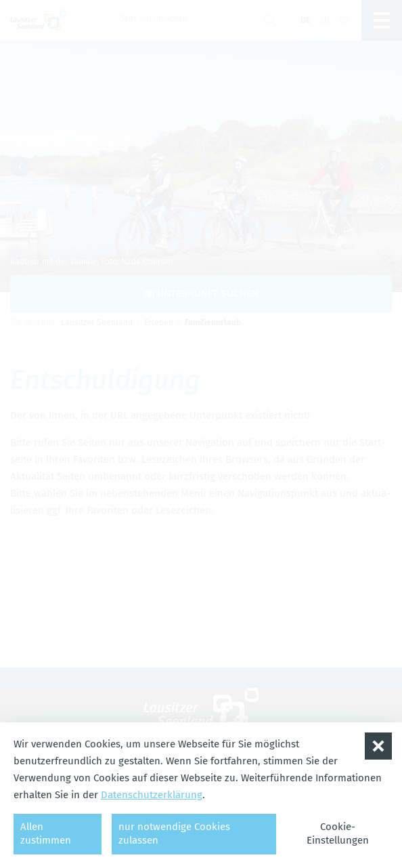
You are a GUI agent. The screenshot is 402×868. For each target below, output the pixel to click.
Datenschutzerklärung (152, 795)
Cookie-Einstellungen (338, 833)
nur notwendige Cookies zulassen (174, 833)
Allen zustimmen (46, 833)
